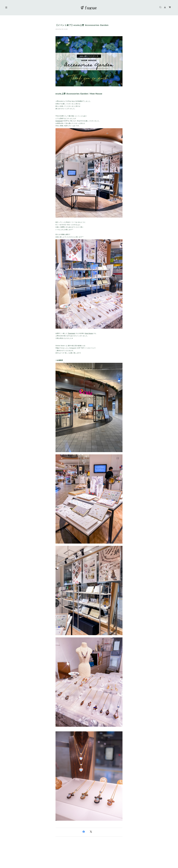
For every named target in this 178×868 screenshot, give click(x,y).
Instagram (59, 121)
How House (89, 333)
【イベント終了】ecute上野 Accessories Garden (82, 25)
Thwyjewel (71, 333)
